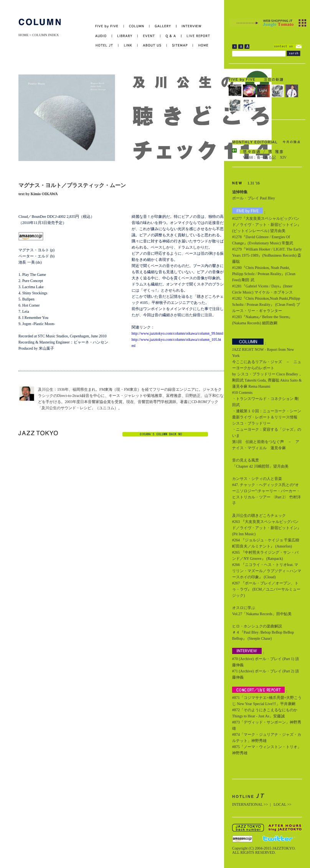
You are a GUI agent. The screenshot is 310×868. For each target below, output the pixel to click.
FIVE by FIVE (110, 26)
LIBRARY (125, 36)
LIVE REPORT (196, 36)
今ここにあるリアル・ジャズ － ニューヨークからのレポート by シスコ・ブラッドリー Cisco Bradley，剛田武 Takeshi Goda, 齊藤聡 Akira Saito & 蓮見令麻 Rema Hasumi (267, 374)
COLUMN (137, 26)
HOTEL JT (107, 46)
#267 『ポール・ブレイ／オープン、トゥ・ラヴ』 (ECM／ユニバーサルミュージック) (266, 589)
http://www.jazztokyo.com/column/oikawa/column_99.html (177, 333)
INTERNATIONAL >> (250, 804)
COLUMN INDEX (45, 35)
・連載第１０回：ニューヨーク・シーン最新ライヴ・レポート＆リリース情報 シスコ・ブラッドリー (267, 417)
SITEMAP (180, 46)
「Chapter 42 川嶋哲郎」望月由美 (260, 466)
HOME (24, 35)
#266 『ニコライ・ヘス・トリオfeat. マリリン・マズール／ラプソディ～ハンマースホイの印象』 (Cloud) (267, 571)
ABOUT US (152, 46)
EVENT (149, 36)
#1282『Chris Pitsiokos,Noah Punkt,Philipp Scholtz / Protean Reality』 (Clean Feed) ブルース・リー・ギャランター (266, 305)
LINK (128, 46)
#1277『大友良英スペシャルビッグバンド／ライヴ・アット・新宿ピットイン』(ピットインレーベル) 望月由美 (267, 225)
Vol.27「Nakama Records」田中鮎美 (262, 614)
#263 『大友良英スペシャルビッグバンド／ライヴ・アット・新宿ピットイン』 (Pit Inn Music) (267, 528)
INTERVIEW (189, 26)
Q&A (171, 36)
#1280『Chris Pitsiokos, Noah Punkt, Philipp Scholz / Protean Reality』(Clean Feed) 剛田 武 (264, 274)
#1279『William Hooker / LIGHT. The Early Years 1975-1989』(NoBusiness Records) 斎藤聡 (267, 255)
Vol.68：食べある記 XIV (265, 157)
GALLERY (163, 26)
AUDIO (104, 36)
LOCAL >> (283, 804)
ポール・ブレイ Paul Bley (254, 198)
